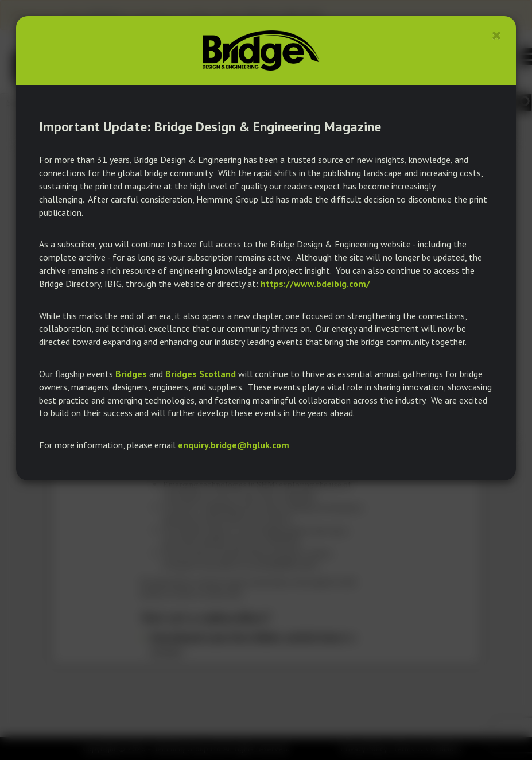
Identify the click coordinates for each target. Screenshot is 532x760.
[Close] (497, 35)
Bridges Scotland (201, 374)
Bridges (131, 374)
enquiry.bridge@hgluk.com (234, 445)
